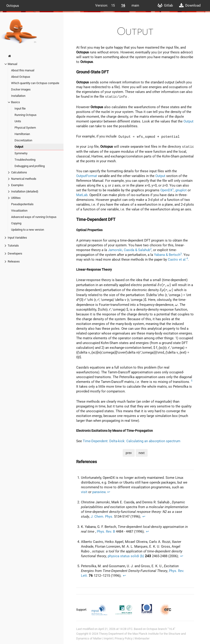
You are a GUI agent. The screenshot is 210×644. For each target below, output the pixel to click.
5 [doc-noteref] (192, 381)
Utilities (16, 198)
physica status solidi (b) (126, 556)
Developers (15, 253)
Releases (14, 261)
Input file (20, 109)
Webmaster (142, 638)
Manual (12, 64)
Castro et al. (177, 260)
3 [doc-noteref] (181, 254)
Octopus (13, 5)
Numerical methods (24, 179)
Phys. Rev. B (106, 532)
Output (19, 147)
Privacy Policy (124, 638)
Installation (18, 96)
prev (129, 453)
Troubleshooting (25, 160)
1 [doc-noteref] (173, 189)
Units (18, 121)
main (135, 5)
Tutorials (13, 246)
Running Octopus (26, 115)
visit (84, 492)
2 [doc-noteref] (151, 249)
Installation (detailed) (25, 191)
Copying (16, 223)
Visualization (19, 211)
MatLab (82, 195)
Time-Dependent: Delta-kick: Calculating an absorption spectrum (132, 441)
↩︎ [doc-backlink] (109, 492)
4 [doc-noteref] (187, 258)
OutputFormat (87, 176)
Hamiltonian (22, 134)
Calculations (19, 172)
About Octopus (21, 77)
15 (113, 5)
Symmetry (21, 153)
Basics (16, 102)
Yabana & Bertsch (167, 255)
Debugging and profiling (30, 166)
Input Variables (17, 238)
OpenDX (166, 190)
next (142, 453)
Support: (82, 610)
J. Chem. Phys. (102, 517)
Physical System (25, 128)
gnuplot (181, 190)
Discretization (23, 140)
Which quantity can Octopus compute (35, 83)
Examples (17, 185)
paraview (99, 492)
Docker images (21, 89)
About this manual (23, 70)
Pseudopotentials (22, 204)
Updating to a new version (28, 230)
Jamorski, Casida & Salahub (129, 250)
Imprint (108, 638)
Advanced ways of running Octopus (34, 217)
